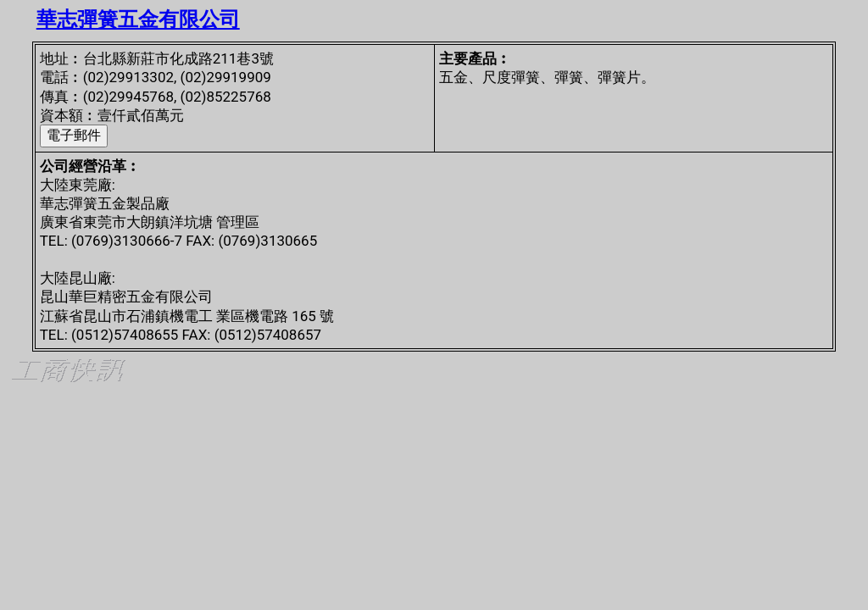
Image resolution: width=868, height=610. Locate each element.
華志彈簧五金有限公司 (138, 19)
